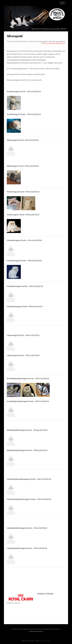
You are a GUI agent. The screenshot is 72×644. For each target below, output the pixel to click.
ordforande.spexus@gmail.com (54, 43)
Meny (63, 3)
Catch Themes (46, 641)
